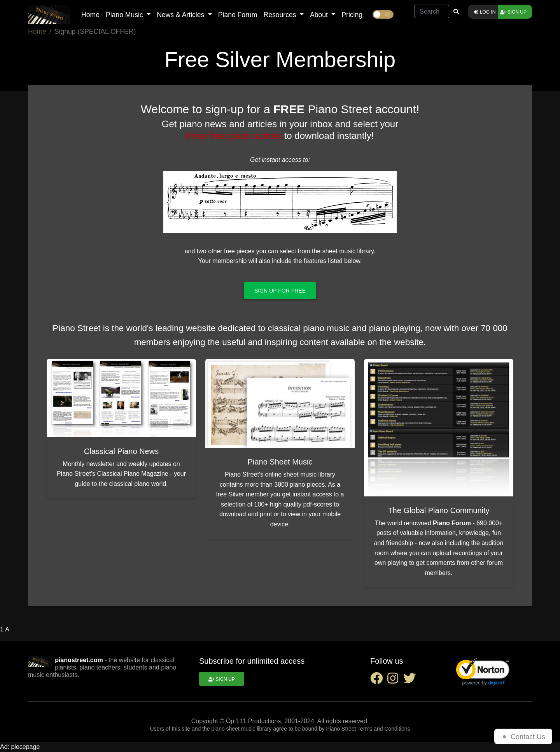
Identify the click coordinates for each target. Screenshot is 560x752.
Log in (485, 12)
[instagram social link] (395, 681)
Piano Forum (238, 15)
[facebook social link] (379, 681)
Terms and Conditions (384, 729)
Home (90, 15)
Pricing (352, 15)
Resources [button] (281, 15)
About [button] (320, 15)
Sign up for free (280, 291)
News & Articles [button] (181, 15)
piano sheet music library (241, 729)
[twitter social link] (411, 681)
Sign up (513, 12)
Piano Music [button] (125, 15)
